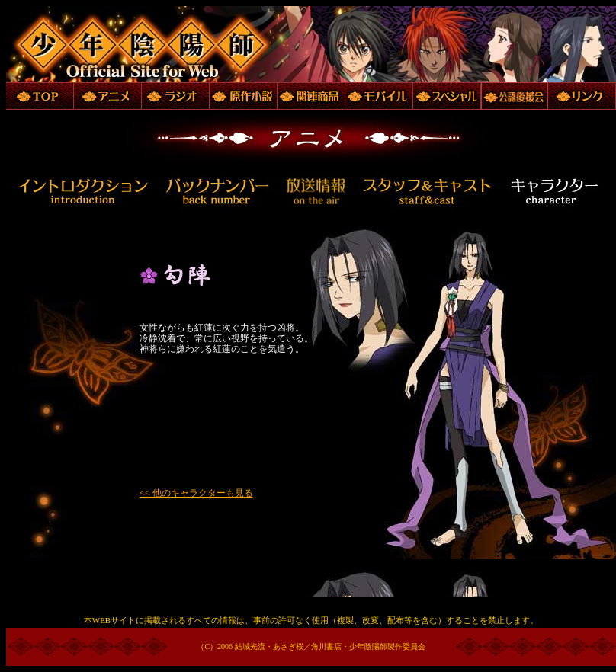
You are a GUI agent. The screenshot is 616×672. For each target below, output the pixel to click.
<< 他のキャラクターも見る (196, 493)
